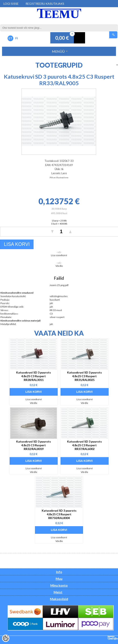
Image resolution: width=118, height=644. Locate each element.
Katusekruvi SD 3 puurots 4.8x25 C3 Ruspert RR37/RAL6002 (84, 445)
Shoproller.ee (113, 638)
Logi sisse (11, 4)
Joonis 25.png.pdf (59, 285)
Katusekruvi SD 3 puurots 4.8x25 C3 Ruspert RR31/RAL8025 (84, 376)
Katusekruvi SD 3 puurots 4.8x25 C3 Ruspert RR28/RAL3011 (34, 376)
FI (17, 38)
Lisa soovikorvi (59, 255)
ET (10, 38)
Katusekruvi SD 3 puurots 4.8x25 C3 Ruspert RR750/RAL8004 (59, 514)
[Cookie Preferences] (6, 638)
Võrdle (59, 266)
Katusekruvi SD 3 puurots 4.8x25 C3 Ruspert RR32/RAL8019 (34, 445)
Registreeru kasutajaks (45, 4)
